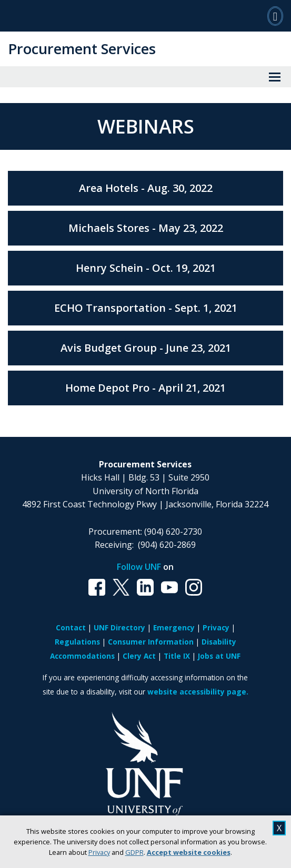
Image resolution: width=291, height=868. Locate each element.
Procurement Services (82, 49)
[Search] (275, 16)
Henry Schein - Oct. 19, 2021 (146, 268)
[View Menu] (275, 77)
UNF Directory (119, 627)
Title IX (177, 656)
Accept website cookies (189, 852)
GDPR (134, 852)
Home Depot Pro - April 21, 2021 (145, 388)
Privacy (99, 852)
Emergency (174, 627)
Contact (71, 627)
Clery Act (139, 656)
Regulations (77, 642)
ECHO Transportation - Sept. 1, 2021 (146, 308)
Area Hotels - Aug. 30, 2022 (146, 188)
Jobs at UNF (219, 656)
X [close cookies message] (279, 828)
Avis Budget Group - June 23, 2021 (146, 348)
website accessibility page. (198, 692)
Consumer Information (151, 642)
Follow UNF (139, 567)
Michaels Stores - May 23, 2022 (146, 228)
